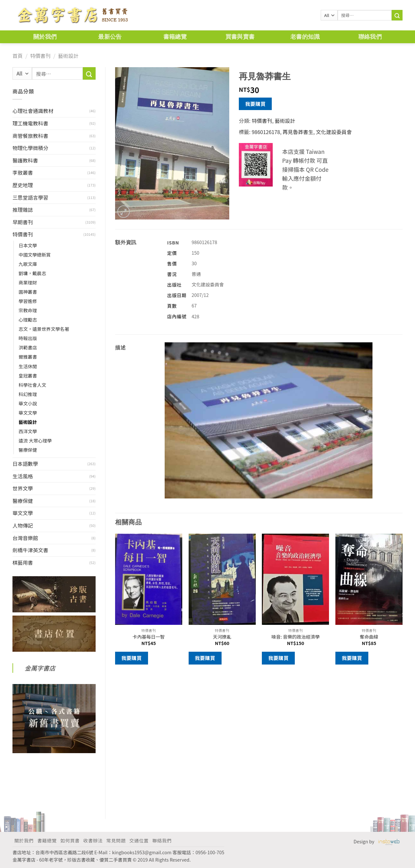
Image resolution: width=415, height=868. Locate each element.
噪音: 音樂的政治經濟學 (296, 637)
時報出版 (28, 338)
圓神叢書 (28, 292)
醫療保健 (28, 450)
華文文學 (28, 413)
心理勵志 (28, 319)
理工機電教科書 (30, 123)
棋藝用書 (23, 562)
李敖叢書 (23, 172)
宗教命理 (28, 310)
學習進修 (28, 301)
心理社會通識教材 (33, 111)
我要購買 (255, 104)
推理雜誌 (23, 210)
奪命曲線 (369, 637)
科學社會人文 (32, 385)
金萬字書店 (40, 668)
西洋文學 (28, 431)
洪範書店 (28, 347)
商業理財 (28, 282)
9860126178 (266, 132)
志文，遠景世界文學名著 (44, 329)
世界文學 (23, 488)
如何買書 (70, 840)
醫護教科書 (25, 160)
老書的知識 (305, 37)
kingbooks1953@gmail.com (142, 852)
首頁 (18, 56)
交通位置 (139, 840)
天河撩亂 (222, 637)
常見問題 (116, 840)
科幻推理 (28, 394)
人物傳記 (23, 525)
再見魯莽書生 (298, 132)
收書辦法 (93, 840)
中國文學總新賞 (35, 255)
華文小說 (28, 403)
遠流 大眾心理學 (35, 440)
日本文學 (28, 245)
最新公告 (110, 37)
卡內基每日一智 (149, 637)
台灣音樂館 (25, 538)
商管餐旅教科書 (30, 136)
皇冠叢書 (28, 375)
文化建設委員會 (334, 132)
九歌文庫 (28, 264)
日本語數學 (25, 464)
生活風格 (23, 476)
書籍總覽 (175, 37)
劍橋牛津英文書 (30, 550)
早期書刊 (23, 222)
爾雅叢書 (28, 357)
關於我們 (45, 37)
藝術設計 (68, 56)
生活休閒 (28, 366)
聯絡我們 (370, 37)
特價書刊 (40, 56)
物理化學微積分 (30, 148)
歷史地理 (23, 185)
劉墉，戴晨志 (32, 273)
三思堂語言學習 (30, 197)
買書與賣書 (240, 37)
